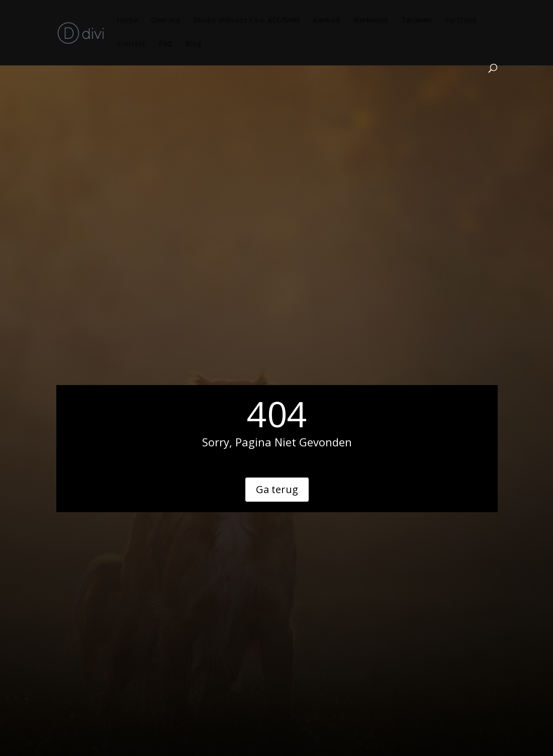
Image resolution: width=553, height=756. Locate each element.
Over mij (165, 21)
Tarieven (417, 21)
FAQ (166, 44)
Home (127, 21)
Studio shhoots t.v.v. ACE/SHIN (246, 21)
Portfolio (461, 21)
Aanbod (326, 21)
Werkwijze (371, 21)
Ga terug (277, 489)
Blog (193, 44)
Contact (131, 44)
